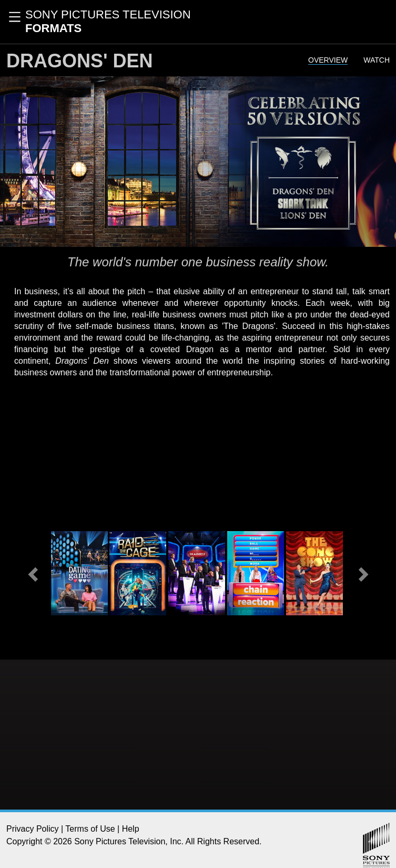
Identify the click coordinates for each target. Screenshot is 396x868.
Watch (377, 60)
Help (131, 829)
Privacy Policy (33, 829)
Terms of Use (90, 829)
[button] (34, 573)
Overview (328, 60)
